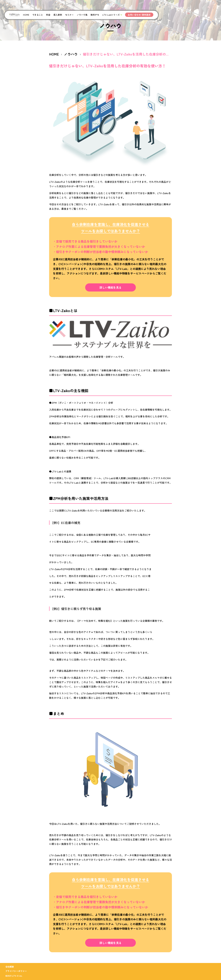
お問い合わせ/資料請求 (139, 15)
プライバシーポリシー (16, 971)
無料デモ (95, 15)
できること (38, 15)
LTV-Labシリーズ (111, 15)
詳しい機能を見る (110, 287)
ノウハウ (71, 54)
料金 (48, 15)
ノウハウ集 (82, 15)
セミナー (69, 15)
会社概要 (10, 967)
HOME (26, 15)
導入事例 (58, 15)
